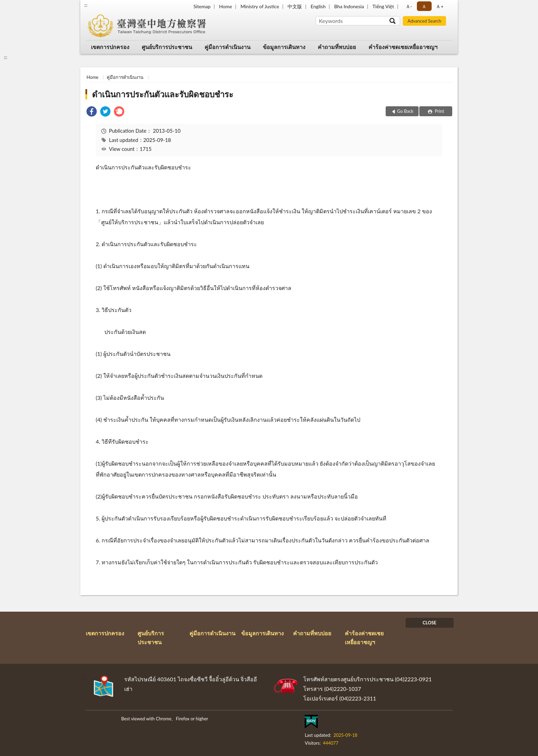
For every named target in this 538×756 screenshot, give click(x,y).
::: (86, 5)
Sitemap (202, 6)
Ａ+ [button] (440, 6)
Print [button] (439, 111)
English (318, 6)
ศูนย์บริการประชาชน (167, 47)
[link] (92, 112)
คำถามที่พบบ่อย (337, 47)
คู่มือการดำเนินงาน (227, 47)
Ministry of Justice (260, 6)
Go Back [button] (405, 111)
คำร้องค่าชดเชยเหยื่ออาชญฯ (403, 47)
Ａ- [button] (409, 6)
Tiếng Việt (383, 6)
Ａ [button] (424, 6)
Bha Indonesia (349, 6)
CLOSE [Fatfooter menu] (430, 623)
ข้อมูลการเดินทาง (284, 47)
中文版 (295, 6)
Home (226, 6)
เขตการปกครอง (110, 47)
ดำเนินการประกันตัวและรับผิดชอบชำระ (163, 94)
